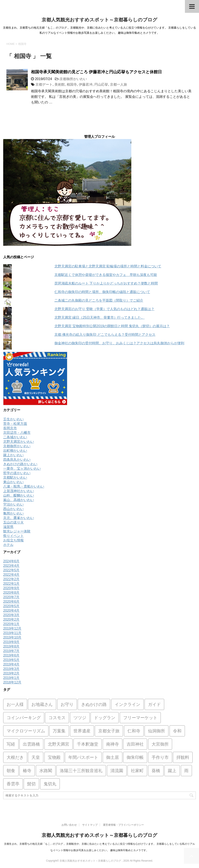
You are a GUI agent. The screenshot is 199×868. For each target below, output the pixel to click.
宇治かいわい (13, 504)
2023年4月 (11, 566)
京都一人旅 (119, 84)
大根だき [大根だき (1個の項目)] (15, 757)
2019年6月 (11, 655)
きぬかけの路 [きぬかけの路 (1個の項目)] (94, 704)
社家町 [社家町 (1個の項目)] (137, 771)
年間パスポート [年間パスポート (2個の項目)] (83, 757)
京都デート (44, 84)
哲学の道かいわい (17, 473)
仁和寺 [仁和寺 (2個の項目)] (134, 731)
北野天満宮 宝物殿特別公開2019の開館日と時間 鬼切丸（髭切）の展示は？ (112, 326)
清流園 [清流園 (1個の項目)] (117, 771)
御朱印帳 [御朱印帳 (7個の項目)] (135, 757)
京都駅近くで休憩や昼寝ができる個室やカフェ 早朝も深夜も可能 (106, 275)
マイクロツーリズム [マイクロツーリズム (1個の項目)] (26, 731)
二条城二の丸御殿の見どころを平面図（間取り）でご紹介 (99, 300)
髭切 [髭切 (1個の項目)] (31, 784)
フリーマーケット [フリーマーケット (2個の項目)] (140, 718)
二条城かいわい (15, 437)
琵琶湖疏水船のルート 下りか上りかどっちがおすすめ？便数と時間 (106, 283)
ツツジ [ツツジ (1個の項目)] (80, 718)
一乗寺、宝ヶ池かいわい (22, 468)
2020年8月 (11, 593)
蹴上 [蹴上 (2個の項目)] (172, 771)
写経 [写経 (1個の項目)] (11, 744)
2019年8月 (11, 646)
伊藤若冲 (86, 84)
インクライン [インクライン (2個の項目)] (127, 704)
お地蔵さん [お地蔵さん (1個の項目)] (42, 704)
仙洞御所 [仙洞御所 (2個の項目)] (157, 731)
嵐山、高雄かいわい (19, 500)
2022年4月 (11, 575)
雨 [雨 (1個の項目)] (186, 771)
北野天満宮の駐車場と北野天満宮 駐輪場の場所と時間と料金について (108, 266)
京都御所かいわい (73, 79)
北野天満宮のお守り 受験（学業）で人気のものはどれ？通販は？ (104, 309)
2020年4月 (11, 611)
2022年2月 (11, 579)
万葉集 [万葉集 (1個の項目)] (59, 731)
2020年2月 (11, 619)
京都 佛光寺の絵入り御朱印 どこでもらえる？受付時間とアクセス (105, 335)
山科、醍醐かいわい (19, 495)
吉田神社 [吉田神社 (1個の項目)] (135, 744)
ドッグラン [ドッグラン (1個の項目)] (105, 718)
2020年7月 (11, 597)
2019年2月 (11, 673)
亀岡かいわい (13, 513)
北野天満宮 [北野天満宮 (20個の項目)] (59, 744)
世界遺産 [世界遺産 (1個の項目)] (82, 731)
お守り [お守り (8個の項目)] (67, 704)
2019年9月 (11, 642)
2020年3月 (11, 615)
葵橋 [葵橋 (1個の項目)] (156, 771)
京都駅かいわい (15, 477)
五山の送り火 (13, 522)
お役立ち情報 (13, 540)
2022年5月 (11, 570)
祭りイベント (13, 536)
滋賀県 (8, 527)
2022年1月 (11, 584)
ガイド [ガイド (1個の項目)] (154, 704)
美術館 (60, 84)
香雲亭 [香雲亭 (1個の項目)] (13, 784)
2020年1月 (11, 624)
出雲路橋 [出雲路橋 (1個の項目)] (31, 744)
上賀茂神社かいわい (19, 491)
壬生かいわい (13, 419)
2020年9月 (11, 588)
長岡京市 (10, 428)
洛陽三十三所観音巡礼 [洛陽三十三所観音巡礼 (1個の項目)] (81, 771)
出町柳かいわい (15, 451)
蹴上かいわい (13, 455)
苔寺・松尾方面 (15, 424)
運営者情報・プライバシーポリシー (123, 825)
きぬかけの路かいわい (20, 464)
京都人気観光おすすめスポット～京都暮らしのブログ (99, 20)
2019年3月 (11, 669)
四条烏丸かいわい (17, 460)
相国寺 (72, 84)
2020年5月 (11, 606)
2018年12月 (12, 682)
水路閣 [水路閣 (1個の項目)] (46, 771)
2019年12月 (12, 628)
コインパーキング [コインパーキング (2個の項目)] (24, 718)
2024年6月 (11, 561)
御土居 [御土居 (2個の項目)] (113, 757)
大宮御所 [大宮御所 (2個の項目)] (160, 744)
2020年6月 (11, 602)
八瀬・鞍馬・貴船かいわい (24, 486)
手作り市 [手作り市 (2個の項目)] (160, 757)
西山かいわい (13, 509)
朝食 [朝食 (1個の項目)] (11, 771)
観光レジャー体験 (17, 531)
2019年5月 (11, 660)
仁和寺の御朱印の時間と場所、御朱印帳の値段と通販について (102, 292)
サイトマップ (90, 825)
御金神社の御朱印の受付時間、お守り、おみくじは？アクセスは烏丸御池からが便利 (119, 343)
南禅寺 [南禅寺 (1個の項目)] (113, 744)
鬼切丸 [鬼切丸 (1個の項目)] (50, 784)
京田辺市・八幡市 (17, 433)
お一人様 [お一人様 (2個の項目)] (15, 704)
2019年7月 (11, 651)
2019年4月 (11, 664)
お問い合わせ (69, 825)
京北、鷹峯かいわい (19, 518)
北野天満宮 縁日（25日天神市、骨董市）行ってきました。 (99, 317)
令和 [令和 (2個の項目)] (177, 731)
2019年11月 (12, 633)
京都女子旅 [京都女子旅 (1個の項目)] (109, 731)
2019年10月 (12, 637)
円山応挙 (101, 84)
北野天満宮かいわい (19, 442)
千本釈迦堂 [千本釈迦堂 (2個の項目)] (88, 744)
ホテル (8, 545)
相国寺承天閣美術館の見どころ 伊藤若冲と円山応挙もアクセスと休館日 (96, 72)
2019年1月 (11, 678)
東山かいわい (13, 482)
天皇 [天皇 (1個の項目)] (36, 757)
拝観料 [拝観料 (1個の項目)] (183, 757)
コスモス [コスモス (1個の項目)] (57, 718)
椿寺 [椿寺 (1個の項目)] (27, 771)
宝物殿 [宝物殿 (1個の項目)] (54, 757)
